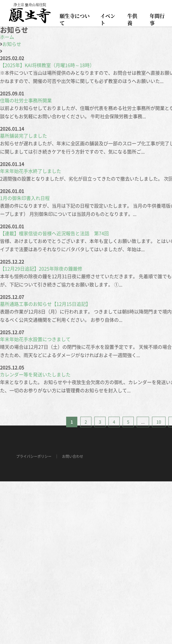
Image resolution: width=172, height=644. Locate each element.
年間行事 (157, 19)
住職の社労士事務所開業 (26, 101)
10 (159, 422)
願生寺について (75, 19)
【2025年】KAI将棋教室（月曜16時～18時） (47, 65)
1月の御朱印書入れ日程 (25, 198)
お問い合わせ (73, 456)
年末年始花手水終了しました (31, 171)
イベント (108, 19)
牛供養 (132, 19)
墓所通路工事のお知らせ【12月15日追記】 (45, 304)
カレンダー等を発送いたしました (35, 375)
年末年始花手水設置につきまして (35, 339)
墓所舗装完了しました (24, 136)
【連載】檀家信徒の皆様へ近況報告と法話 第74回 (54, 233)
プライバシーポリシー (34, 456)
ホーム (7, 37)
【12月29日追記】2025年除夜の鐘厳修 (41, 269)
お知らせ (12, 44)
